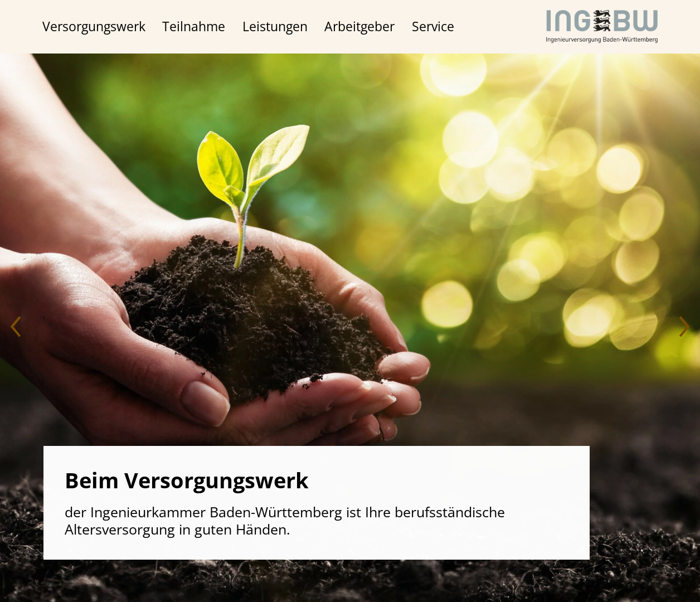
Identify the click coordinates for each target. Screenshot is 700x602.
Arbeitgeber (359, 26)
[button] (17, 328)
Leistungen (275, 26)
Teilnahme (194, 26)
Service (433, 26)
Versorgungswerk (94, 26)
